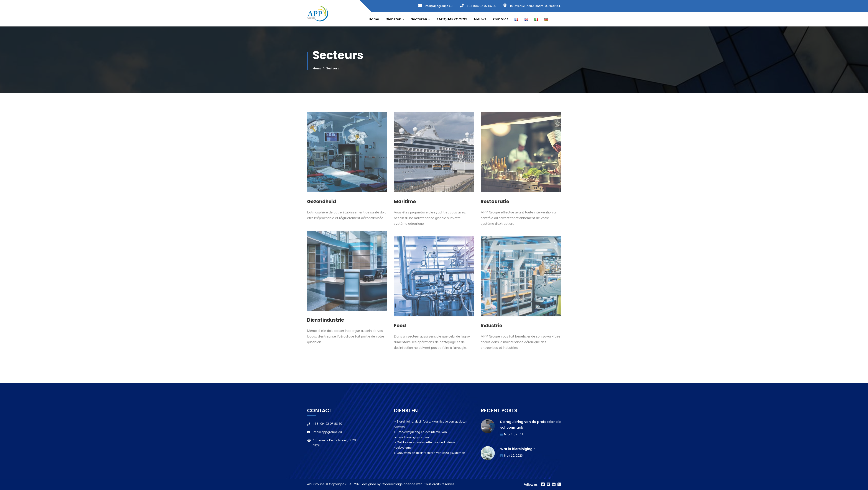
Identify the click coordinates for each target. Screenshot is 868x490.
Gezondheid (321, 202)
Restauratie (495, 202)
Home (374, 19)
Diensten (393, 19)
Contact (501, 19)
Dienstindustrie (325, 320)
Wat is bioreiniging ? (518, 449)
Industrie (491, 326)
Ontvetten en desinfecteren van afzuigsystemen (431, 453)
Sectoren (419, 19)
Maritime (405, 202)
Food (400, 326)
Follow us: (531, 484)
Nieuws (480, 19)
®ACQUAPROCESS (452, 19)
